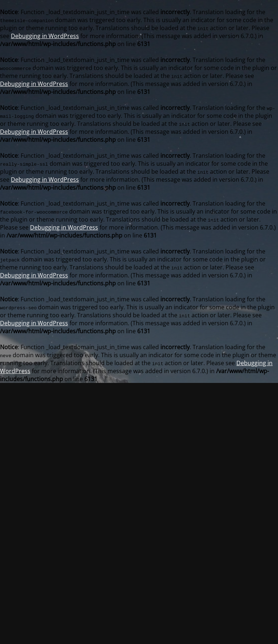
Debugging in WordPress (45, 36)
